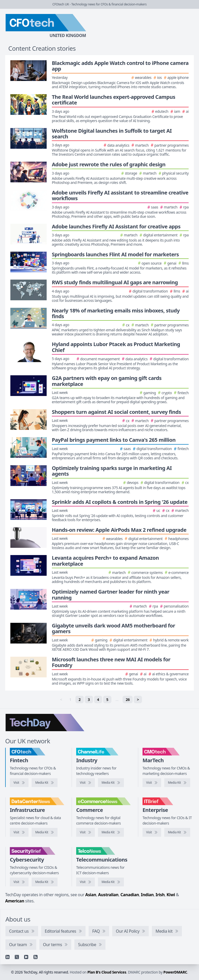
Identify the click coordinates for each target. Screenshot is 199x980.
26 (128, 700)
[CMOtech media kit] (177, 783)
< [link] (61, 700)
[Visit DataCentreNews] (19, 832)
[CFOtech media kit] (45, 783)
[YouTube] (26, 957)
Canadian (130, 895)
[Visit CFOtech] (19, 783)
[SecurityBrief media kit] (45, 882)
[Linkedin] (8, 957)
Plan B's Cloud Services (107, 972)
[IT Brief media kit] (177, 832)
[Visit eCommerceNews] (86, 832)
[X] (17, 957)
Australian (108, 895)
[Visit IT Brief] (152, 832)
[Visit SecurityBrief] (19, 882)
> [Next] (138, 700)
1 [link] (70, 700)
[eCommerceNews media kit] (111, 832)
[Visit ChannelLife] (86, 783)
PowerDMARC (175, 972)
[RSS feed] (35, 957)
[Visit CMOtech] (152, 783)
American (15, 901)
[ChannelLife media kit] (111, 783)
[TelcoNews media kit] (111, 882)
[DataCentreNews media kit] (45, 832)
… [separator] (117, 700)
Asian (91, 895)
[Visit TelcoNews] (86, 882)
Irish (160, 895)
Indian (147, 895)
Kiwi (171, 895)
